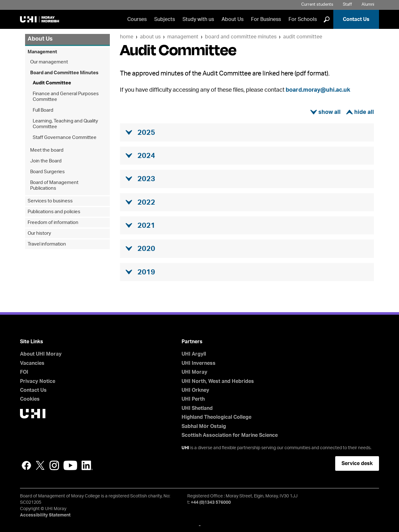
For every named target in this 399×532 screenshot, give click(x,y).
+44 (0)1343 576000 (211, 502)
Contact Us (356, 19)
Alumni (368, 5)
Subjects (165, 19)
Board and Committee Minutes (241, 37)
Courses (137, 19)
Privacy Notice (38, 381)
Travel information (47, 244)
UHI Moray (194, 372)
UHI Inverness (199, 363)
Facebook (26, 465)
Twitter (40, 465)
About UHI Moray (41, 354)
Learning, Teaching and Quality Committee (65, 124)
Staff (347, 5)
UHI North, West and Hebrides (218, 381)
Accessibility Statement (45, 515)
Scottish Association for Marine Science (230, 435)
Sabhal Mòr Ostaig (204, 426)
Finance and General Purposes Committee (66, 97)
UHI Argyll (194, 354)
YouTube (70, 465)
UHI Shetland (197, 408)
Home (127, 37)
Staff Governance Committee (65, 138)
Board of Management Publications (54, 185)
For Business (266, 19)
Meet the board (47, 150)
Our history (39, 233)
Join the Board (46, 161)
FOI (24, 372)
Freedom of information (53, 223)
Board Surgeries (47, 172)
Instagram (54, 465)
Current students (317, 5)
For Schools (303, 19)
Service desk (357, 463)
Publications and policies (54, 212)
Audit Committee (303, 37)
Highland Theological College (216, 417)
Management (183, 37)
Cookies (30, 399)
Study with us (198, 19)
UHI (185, 448)
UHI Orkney (195, 390)
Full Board (43, 110)
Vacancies (32, 363)
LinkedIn (87, 465)
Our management (49, 62)
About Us (233, 19)
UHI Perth (193, 399)
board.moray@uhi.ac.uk (318, 90)
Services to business (50, 201)
